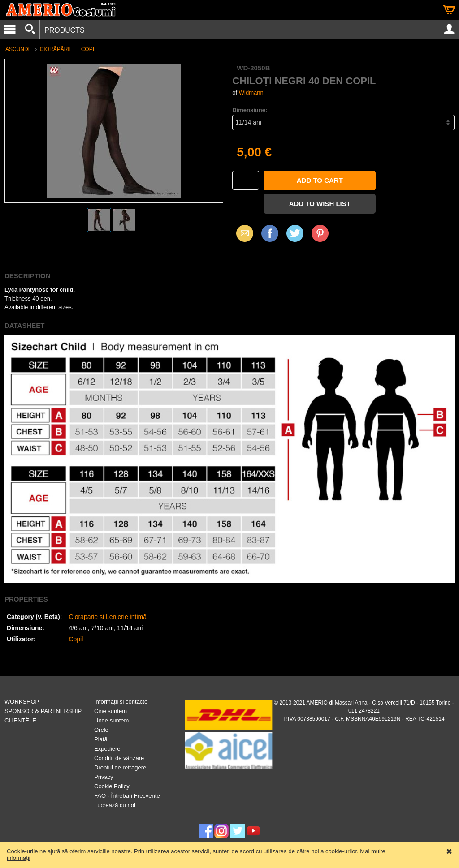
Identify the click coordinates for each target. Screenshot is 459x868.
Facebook (270, 233)
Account (449, 30)
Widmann (251, 92)
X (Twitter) (295, 236)
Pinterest (320, 233)
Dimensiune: (250, 110)
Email (242, 233)
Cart (449, 10)
